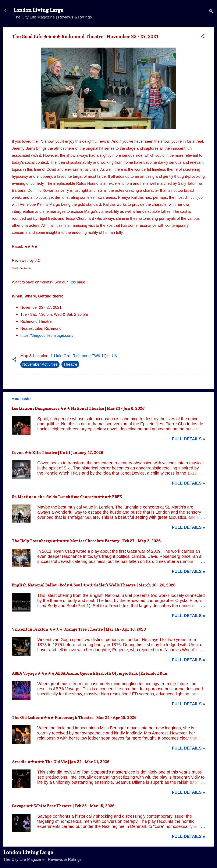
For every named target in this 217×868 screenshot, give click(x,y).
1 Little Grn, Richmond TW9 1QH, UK (84, 356)
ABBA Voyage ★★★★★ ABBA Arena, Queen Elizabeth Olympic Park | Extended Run (90, 673)
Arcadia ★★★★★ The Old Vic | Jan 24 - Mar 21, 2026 (61, 762)
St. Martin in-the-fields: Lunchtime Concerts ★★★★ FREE (67, 497)
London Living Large (38, 10)
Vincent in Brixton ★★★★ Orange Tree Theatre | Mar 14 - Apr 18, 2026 (79, 629)
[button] (203, 37)
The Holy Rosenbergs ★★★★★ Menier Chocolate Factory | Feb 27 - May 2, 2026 (86, 541)
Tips (72, 282)
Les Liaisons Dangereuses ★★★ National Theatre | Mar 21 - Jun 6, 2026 (78, 408)
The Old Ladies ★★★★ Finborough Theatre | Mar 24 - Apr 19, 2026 (74, 718)
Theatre (70, 364)
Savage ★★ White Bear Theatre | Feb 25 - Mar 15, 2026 (63, 806)
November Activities (40, 364)
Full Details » (188, 439)
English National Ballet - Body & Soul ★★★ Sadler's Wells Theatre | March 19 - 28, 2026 (94, 585)
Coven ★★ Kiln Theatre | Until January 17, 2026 (58, 453)
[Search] (211, 12)
